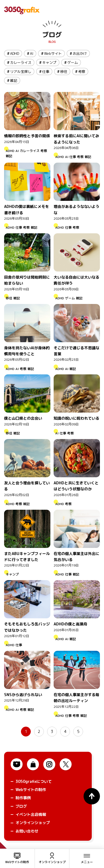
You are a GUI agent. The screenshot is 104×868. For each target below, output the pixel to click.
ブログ (52, 35)
